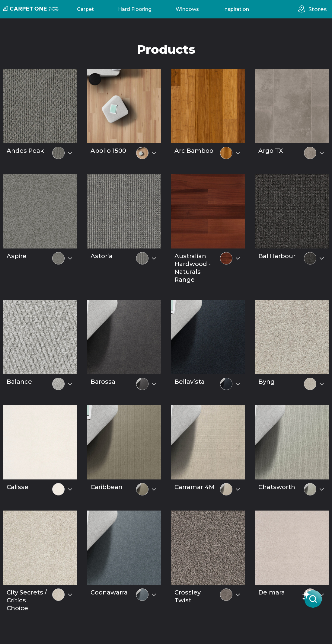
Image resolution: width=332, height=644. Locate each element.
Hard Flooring (135, 9)
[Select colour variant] (70, 153)
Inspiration (236, 9)
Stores (318, 9)
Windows (187, 9)
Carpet (85, 9)
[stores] (303, 9)
